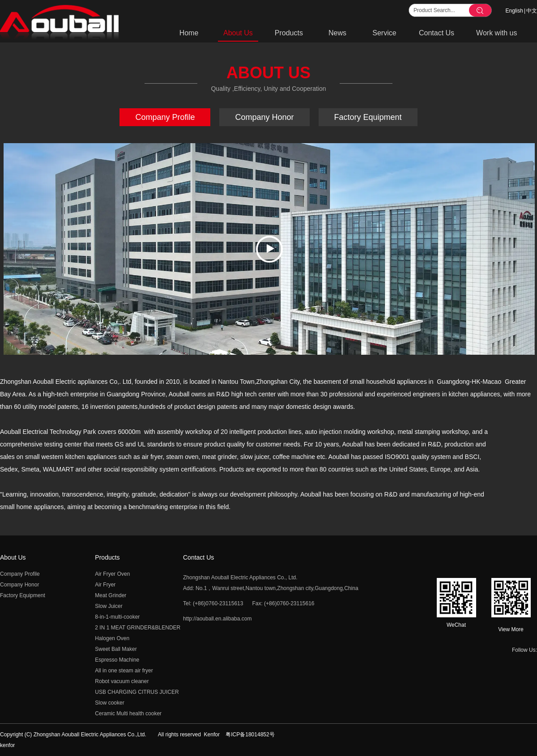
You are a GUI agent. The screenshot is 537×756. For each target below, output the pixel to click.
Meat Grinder (111, 595)
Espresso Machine (117, 660)
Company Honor (19, 585)
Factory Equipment (23, 595)
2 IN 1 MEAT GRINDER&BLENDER (138, 628)
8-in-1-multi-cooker (117, 617)
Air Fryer (105, 585)
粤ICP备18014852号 (250, 735)
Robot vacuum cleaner (122, 681)
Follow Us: (524, 650)
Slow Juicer (109, 606)
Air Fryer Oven (112, 574)
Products (107, 557)
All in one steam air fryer (124, 671)
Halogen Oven (112, 638)
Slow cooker (109, 703)
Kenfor (212, 735)
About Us (13, 557)
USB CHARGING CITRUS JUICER (137, 692)
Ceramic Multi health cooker (128, 714)
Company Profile (20, 574)
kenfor (7, 745)
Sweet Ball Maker (116, 649)
